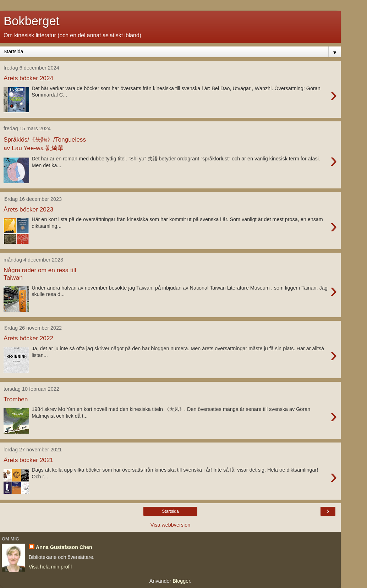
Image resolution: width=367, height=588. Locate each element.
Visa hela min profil (50, 567)
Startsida (170, 511)
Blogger (181, 581)
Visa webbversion (171, 525)
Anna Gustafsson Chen (64, 547)
